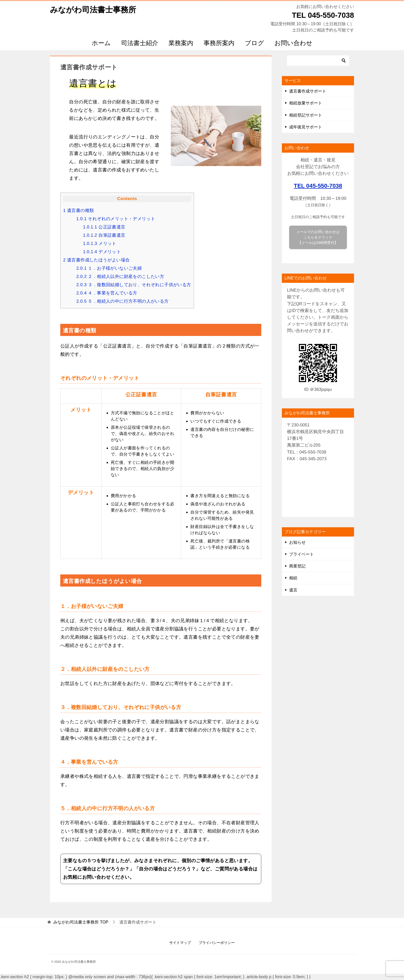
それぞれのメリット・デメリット (116, 219)
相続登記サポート (306, 115)
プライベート (301, 554)
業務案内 (181, 43)
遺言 (293, 590)
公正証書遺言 (104, 227)
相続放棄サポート (306, 103)
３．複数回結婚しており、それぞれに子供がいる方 (134, 285)
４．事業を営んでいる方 (107, 293)
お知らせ (297, 542)
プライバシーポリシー (217, 943)
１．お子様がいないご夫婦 (109, 268)
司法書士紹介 (140, 43)
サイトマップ (180, 943)
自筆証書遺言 (104, 235)
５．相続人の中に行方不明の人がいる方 (122, 301)
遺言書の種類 (78, 211)
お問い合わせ (293, 43)
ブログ (254, 43)
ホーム (101, 43)
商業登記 (297, 566)
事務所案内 (219, 43)
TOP (81, 922)
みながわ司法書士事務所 (93, 9)
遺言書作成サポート (308, 91)
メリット (100, 244)
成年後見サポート (306, 127)
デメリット (102, 252)
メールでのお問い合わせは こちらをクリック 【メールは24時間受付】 (318, 237)
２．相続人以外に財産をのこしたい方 (120, 277)
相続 (293, 578)
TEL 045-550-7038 (318, 186)
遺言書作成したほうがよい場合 (96, 260)
